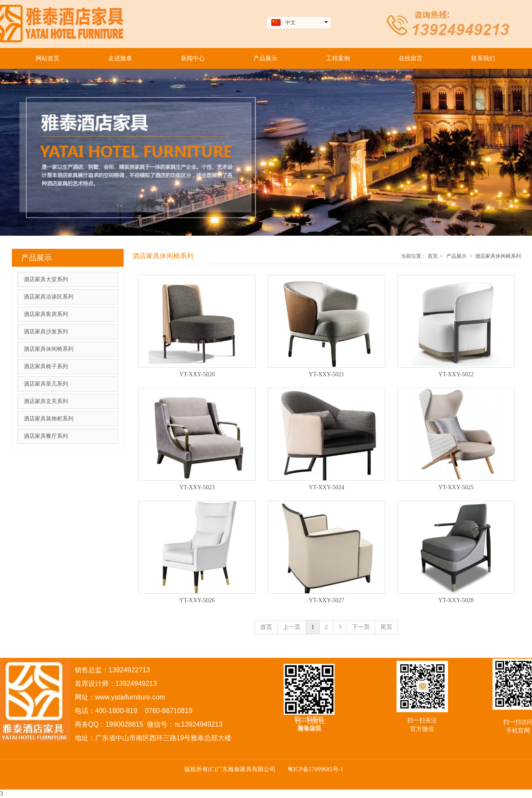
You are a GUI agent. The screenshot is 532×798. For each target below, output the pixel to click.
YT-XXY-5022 (456, 374)
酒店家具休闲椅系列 (498, 256)
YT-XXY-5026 (197, 600)
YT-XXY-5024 (326, 487)
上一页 (292, 627)
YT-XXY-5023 (197, 487)
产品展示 (456, 256)
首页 (433, 256)
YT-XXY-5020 (197, 374)
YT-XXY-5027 (326, 600)
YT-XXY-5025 (456, 487)
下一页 (361, 627)
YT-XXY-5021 (326, 374)
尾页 (386, 627)
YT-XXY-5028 (456, 600)
